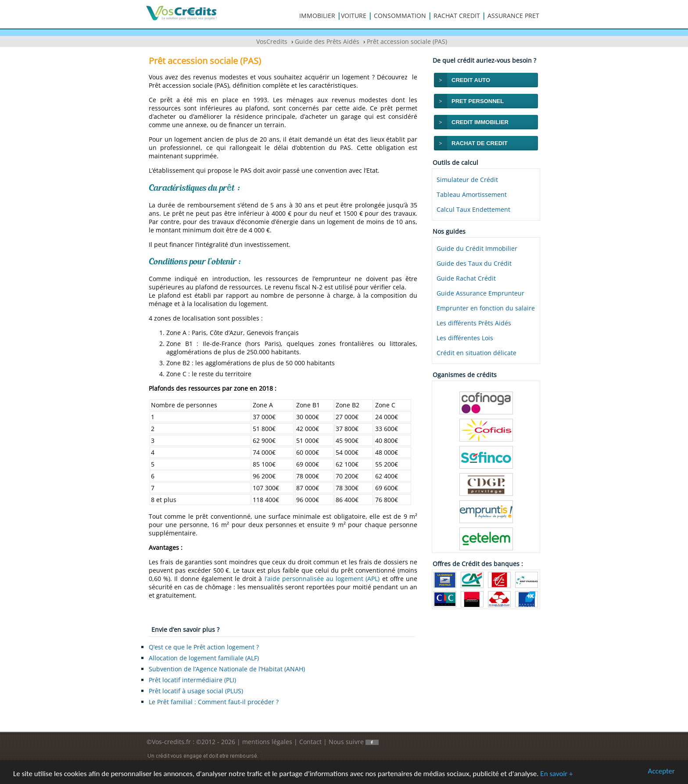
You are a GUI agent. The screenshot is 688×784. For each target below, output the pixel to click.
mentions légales (267, 742)
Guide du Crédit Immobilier (477, 248)
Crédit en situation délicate (477, 353)
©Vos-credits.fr (170, 742)
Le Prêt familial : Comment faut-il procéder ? (214, 702)
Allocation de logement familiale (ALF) (204, 658)
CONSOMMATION (400, 16)
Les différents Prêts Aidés (474, 323)
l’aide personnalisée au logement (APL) (322, 579)
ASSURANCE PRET (513, 16)
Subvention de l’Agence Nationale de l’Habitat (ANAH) (227, 669)
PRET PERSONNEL (478, 101)
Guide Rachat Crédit (466, 278)
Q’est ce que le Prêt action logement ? (204, 647)
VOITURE (354, 16)
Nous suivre (354, 742)
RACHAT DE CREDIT (480, 143)
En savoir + (556, 774)
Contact (310, 742)
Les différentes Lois (465, 338)
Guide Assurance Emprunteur (480, 293)
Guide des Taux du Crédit (474, 263)
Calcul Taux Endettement (473, 209)
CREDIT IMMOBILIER (480, 122)
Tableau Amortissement (472, 194)
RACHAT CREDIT (457, 16)
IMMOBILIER (317, 16)
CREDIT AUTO (471, 80)
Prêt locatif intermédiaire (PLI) (192, 680)
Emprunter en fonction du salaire (486, 308)
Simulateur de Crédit (467, 180)
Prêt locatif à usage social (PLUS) (196, 691)
